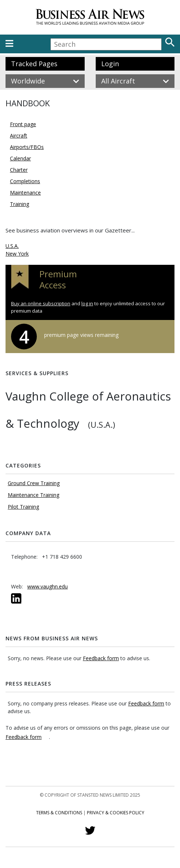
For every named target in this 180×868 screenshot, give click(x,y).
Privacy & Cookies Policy (116, 813)
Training (20, 204)
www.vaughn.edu (47, 586)
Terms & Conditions (59, 813)
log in (87, 303)
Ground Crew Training (34, 483)
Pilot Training (23, 507)
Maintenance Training (33, 495)
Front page (23, 124)
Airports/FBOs (27, 147)
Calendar (20, 158)
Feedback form (101, 658)
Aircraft (19, 136)
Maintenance (25, 193)
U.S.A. (12, 246)
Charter (19, 170)
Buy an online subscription (41, 303)
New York (17, 254)
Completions (25, 181)
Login (110, 64)
